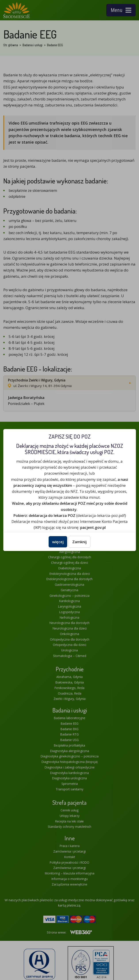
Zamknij (79, 542)
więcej (58, 542)
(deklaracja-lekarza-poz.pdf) (70, 515)
